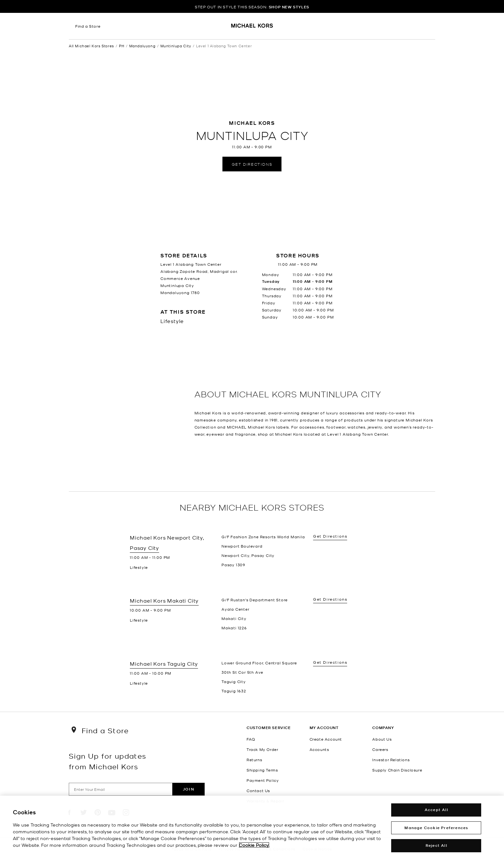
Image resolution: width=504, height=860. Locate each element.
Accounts (319, 749)
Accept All (436, 810)
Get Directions (252, 164)
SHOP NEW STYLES (289, 7)
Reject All (436, 845)
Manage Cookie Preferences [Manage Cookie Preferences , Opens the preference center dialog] (436, 828)
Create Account (326, 739)
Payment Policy (263, 780)
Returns (254, 760)
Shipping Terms (262, 770)
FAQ (251, 739)
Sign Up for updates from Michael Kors (108, 761)
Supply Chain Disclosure (397, 770)
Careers (380, 749)
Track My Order (262, 749)
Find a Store (88, 26)
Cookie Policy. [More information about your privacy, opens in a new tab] (254, 845)
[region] (252, 828)
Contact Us (258, 791)
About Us (382, 739)
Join (189, 789)
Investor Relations (391, 760)
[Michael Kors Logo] (252, 28)
